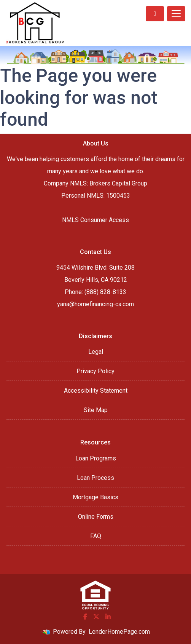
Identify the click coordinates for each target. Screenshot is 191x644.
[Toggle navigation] (176, 14)
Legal (96, 352)
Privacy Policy (95, 371)
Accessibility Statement (96, 391)
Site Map (96, 410)
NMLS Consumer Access (95, 220)
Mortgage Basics (95, 497)
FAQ (96, 536)
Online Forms (96, 517)
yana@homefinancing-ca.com (95, 304)
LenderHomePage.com (119, 632)
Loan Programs (96, 458)
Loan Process (95, 478)
